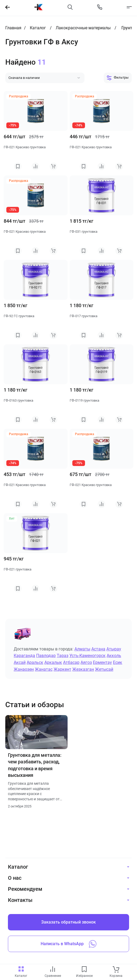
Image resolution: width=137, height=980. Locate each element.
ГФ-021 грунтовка (18, 569)
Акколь (114, 656)
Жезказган (83, 669)
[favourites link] (84, 970)
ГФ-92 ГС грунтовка (19, 316)
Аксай (20, 662)
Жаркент (62, 669)
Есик (118, 662)
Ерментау (102, 662)
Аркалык (53, 662)
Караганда (24, 656)
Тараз (63, 656)
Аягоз (86, 662)
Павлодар (46, 656)
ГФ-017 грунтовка (84, 316)
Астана (98, 649)
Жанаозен (24, 669)
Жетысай (104, 669)
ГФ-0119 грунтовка (84, 400)
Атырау (114, 649)
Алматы (82, 649)
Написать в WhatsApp (68, 944)
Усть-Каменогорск (88, 656)
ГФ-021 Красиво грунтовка (25, 147)
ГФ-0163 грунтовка (18, 400)
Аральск (35, 662)
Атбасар (71, 662)
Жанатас (44, 669)
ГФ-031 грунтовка (84, 232)
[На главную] (39, 7)
